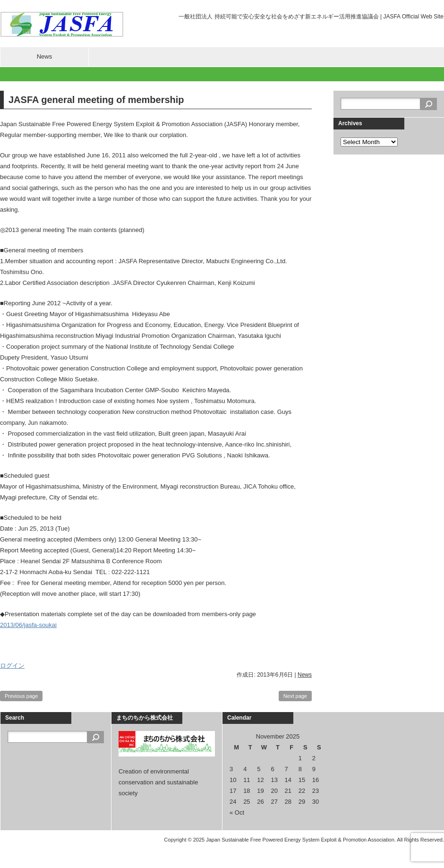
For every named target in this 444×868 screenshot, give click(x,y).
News (45, 56)
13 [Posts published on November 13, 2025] (274, 780)
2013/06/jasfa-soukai (28, 625)
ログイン (12, 666)
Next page (295, 696)
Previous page (21, 696)
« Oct (237, 812)
